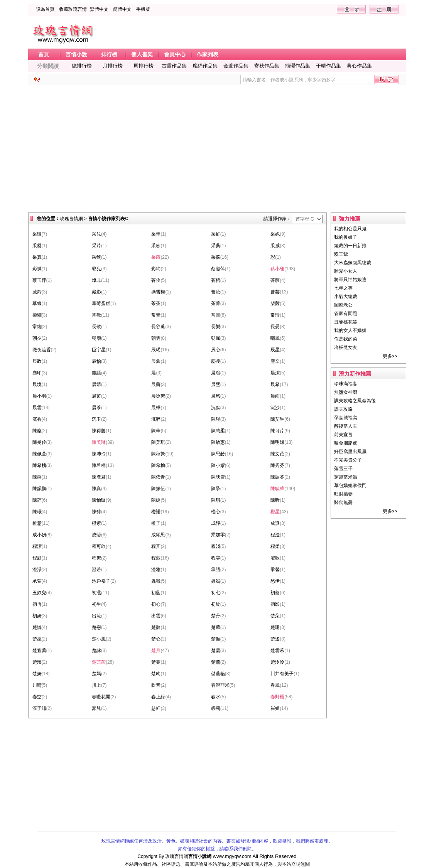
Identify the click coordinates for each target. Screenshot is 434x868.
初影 (275, 604)
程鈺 (156, 558)
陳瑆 (216, 419)
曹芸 (275, 292)
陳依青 (158, 477)
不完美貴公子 (348, 460)
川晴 (37, 685)
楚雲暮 (277, 651)
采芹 (96, 246)
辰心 (216, 350)
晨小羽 (39, 396)
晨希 (275, 384)
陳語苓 (277, 477)
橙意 (37, 523)
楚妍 (37, 674)
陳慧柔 (218, 431)
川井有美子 (282, 674)
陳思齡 (218, 454)
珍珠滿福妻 (346, 384)
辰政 (37, 361)
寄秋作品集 (267, 66)
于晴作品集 (328, 66)
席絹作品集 (205, 66)
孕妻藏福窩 (346, 418)
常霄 (216, 315)
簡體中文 (122, 9)
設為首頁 (45, 9)
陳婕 (156, 500)
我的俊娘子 (346, 237)
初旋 (216, 604)
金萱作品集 (236, 66)
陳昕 (275, 500)
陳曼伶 (39, 442)
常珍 (275, 315)
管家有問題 (346, 313)
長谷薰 (158, 327)
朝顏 (96, 338)
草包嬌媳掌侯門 (350, 485)
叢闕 (216, 708)
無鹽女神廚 (346, 392)
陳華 (156, 431)
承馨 (275, 570)
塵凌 (216, 361)
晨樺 (156, 408)
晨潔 (275, 373)
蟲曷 (216, 581)
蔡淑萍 (218, 269)
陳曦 (37, 512)
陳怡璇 (99, 500)
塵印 (37, 373)
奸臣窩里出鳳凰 (350, 452)
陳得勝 (99, 431)
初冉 (37, 604)
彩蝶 (37, 269)
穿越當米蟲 (346, 477)
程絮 (96, 558)
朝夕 (37, 338)
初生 (96, 604)
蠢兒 (96, 708)
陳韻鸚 (39, 489)
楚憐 (37, 627)
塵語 (96, 373)
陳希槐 (39, 465)
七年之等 (343, 288)
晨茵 (96, 396)
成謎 (275, 523)
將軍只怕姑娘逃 (350, 280)
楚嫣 (96, 674)
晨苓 (96, 408)
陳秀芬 (277, 465)
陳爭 (216, 489)
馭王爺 (341, 254)
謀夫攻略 (343, 409)
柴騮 (37, 315)
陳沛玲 (99, 454)
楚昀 (156, 674)
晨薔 (156, 384)
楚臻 (37, 662)
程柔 (275, 546)
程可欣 (99, 546)
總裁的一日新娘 (350, 246)
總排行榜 (82, 66)
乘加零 (218, 535)
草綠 (37, 303)
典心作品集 (359, 66)
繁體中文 (99, 9)
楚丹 (216, 616)
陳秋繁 (158, 454)
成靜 (216, 523)
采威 (275, 246)
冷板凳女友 (346, 347)
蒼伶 (156, 280)
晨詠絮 (158, 396)
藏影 (96, 292)
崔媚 (275, 708)
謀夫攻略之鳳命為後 (355, 401)
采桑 (216, 246)
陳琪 (216, 500)
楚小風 (99, 639)
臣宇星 (99, 350)
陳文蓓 (277, 454)
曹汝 (216, 292)
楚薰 (216, 662)
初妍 (37, 616)
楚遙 (275, 639)
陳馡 (96, 512)
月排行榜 (113, 66)
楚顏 (216, 639)
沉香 (37, 419)
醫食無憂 (343, 502)
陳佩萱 (39, 454)
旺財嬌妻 (343, 494)
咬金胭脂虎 (346, 443)
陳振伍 (158, 489)
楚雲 (216, 651)
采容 (156, 246)
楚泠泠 (277, 662)
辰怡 (96, 361)
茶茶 (156, 303)
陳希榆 (158, 465)
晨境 (37, 384)
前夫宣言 (343, 435)
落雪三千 (343, 469)
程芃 (156, 546)
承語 (216, 570)
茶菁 (216, 303)
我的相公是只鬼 (350, 229)
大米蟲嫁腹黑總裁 (353, 263)
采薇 (216, 257)
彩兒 (96, 269)
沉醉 (156, 419)
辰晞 (156, 350)
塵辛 (275, 361)
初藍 (156, 593)
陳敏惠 (218, 442)
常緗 (37, 327)
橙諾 (156, 512)
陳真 (96, 489)
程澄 (275, 535)
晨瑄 (216, 373)
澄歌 (275, 558)
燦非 (96, 280)
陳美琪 (158, 442)
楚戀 (96, 627)
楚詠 (96, 651)
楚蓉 (216, 627)
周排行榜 (144, 66)
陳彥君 (99, 477)
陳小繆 (218, 465)
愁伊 (275, 581)
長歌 (96, 327)
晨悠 (216, 396)
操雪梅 (158, 292)
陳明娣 (277, 442)
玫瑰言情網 (71, 219)
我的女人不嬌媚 (350, 330)
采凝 (37, 246)
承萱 (37, 581)
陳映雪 (218, 477)
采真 (37, 257)
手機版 (143, 9)
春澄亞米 (220, 685)
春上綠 (158, 697)
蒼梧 (216, 280)
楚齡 (156, 627)
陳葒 (37, 500)
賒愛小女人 (346, 271)
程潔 (37, 546)
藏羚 (37, 292)
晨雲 (37, 408)
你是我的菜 (346, 339)
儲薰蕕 (218, 674)
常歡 (96, 315)
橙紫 (96, 523)
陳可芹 (277, 431)
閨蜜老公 (343, 305)
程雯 (216, 558)
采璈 (37, 234)
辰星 (275, 350)
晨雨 (275, 396)
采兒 (96, 234)
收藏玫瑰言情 (73, 9)
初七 (216, 593)
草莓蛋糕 (101, 303)
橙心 (216, 512)
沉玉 (96, 419)
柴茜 (275, 303)
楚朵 (275, 616)
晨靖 (96, 384)
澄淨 (37, 570)
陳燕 (37, 477)
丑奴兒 (39, 593)
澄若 (96, 570)
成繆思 (158, 535)
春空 (37, 697)
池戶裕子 (101, 581)
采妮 (275, 234)
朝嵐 (216, 338)
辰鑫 (156, 361)
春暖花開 (101, 697)
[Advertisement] (217, 149)
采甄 (96, 257)
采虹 (216, 234)
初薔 (275, 593)
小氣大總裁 (346, 297)
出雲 (156, 616)
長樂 (216, 327)
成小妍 (39, 535)
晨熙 (216, 384)
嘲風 (275, 338)
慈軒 (156, 708)
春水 (216, 697)
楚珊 (275, 627)
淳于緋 (39, 708)
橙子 (156, 523)
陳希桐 (99, 465)
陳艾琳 (277, 419)
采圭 (156, 234)
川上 (96, 685)
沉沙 (275, 408)
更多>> (390, 356)
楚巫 (37, 639)
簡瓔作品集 (298, 66)
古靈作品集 (174, 66)
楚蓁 (156, 662)
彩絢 (156, 269)
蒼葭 (275, 280)
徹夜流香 (42, 350)
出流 (96, 616)
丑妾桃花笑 (346, 322)
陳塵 (37, 431)
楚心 (156, 639)
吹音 (156, 685)
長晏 (275, 327)
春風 (275, 685)
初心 (156, 604)
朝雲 (156, 338)
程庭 (37, 558)
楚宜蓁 (39, 651)
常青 (156, 315)
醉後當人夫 (346, 426)
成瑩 (96, 535)
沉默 (216, 408)
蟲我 (156, 581)
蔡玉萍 (39, 280)
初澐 (96, 593)
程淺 (216, 546)
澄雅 (156, 570)
